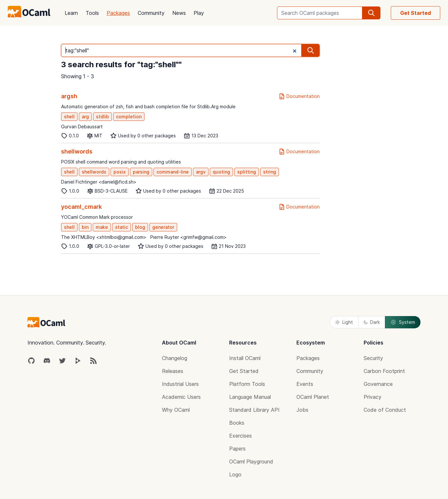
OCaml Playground (251, 462)
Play (199, 13)
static (122, 227)
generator (163, 227)
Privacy (373, 397)
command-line (173, 172)
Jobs (302, 410)
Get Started (416, 13)
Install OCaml (245, 358)
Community (151, 13)
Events (305, 384)
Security (373, 358)
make (102, 227)
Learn (71, 13)
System (403, 322)
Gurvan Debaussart (82, 127)
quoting (221, 172)
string (270, 172)
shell (69, 117)
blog (140, 227)
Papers (237, 449)
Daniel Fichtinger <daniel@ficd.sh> (99, 182)
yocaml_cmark (81, 207)
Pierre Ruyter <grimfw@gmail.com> (188, 237)
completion (129, 117)
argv (201, 172)
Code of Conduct (385, 410)
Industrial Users (180, 384)
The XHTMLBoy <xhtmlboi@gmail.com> (104, 237)
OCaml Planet (313, 397)
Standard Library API (254, 410)
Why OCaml (176, 410)
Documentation (299, 96)
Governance (378, 384)
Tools (92, 13)
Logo (235, 474)
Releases (173, 371)
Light (344, 322)
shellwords (77, 151)
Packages (118, 13)
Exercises (240, 436)
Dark (372, 322)
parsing (141, 172)
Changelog (175, 358)
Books (237, 423)
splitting (247, 172)
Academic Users (181, 397)
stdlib (102, 117)
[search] (371, 13)
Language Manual (250, 397)
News (179, 13)
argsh (69, 96)
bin (85, 227)
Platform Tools (247, 384)
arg (85, 117)
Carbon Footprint (384, 371)
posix (120, 172)
